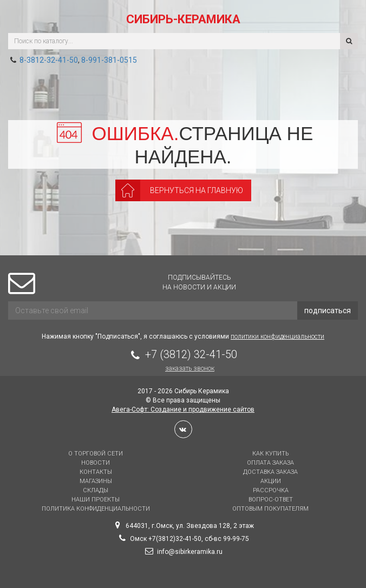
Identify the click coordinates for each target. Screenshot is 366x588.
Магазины (96, 481)
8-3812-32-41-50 (49, 60)
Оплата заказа (270, 463)
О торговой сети (96, 454)
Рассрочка (271, 490)
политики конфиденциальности (277, 336)
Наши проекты (96, 500)
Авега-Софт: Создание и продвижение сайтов (183, 409)
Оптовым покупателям (270, 509)
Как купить (270, 454)
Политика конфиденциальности (96, 509)
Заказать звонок (190, 368)
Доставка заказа (270, 472)
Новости (96, 463)
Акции (271, 481)
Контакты (96, 472)
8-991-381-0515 (109, 60)
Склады (96, 490)
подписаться (328, 310)
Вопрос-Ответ (271, 500)
